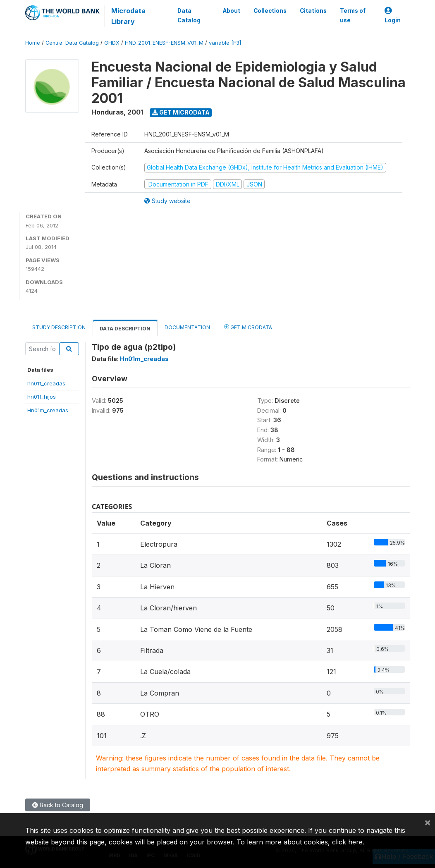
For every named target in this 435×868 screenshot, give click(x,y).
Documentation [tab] (187, 327)
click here (347, 842)
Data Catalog (189, 15)
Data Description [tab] (125, 329)
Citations (313, 11)
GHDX (112, 43)
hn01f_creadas (46, 383)
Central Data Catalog (72, 43)
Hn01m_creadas (48, 410)
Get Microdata (181, 112)
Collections (270, 11)
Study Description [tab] (59, 327)
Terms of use (353, 15)
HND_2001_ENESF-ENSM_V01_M (164, 43)
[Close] (428, 822)
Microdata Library (128, 16)
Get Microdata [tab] (248, 327)
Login (393, 16)
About (232, 11)
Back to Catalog (58, 805)
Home (33, 43)
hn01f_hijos (42, 397)
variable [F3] (225, 43)
